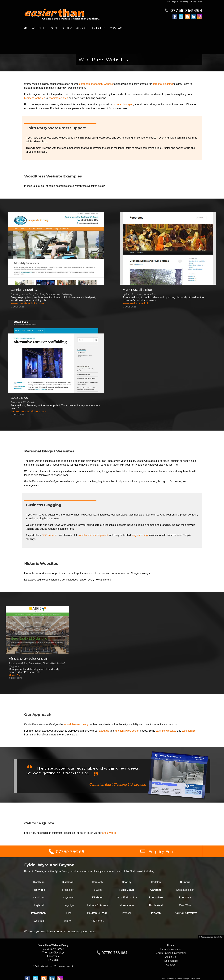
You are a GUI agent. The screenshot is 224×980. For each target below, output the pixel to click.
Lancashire (156, 898)
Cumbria (185, 882)
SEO (54, 28)
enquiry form (109, 833)
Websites (39, 28)
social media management (93, 535)
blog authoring (140, 535)
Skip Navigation (173, 2)
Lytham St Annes (97, 905)
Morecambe (127, 905)
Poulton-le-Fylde (97, 913)
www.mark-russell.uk (136, 303)
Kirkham (97, 898)
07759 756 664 (114, 953)
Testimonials (171, 961)
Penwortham (39, 913)
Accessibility (184, 2)
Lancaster (185, 898)
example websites (166, 731)
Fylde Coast (127, 890)
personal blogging (163, 84)
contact (59, 931)
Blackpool (68, 882)
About (82, 28)
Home (200, 2)
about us (104, 731)
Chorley (127, 882)
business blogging (123, 105)
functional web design (127, 731)
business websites (35, 98)
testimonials (189, 731)
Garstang (156, 890)
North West (156, 905)
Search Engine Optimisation (171, 953)
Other (67, 28)
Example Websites (171, 949)
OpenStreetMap (207, 937)
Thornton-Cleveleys (185, 913)
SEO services (50, 535)
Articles (98, 28)
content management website (96, 84)
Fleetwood (39, 890)
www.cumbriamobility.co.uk (27, 303)
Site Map (193, 2)
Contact (117, 28)
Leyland (39, 905)
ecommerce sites (58, 98)
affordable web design (77, 724)
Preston (156, 913)
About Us (171, 957)
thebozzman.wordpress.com (28, 411)
